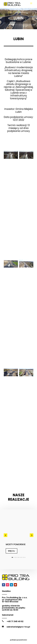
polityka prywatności (18, 640)
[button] (6, 527)
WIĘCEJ (11, 542)
